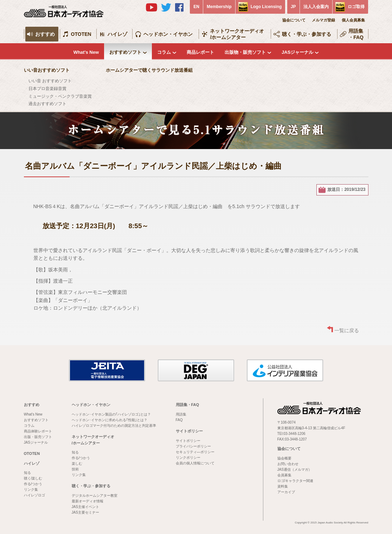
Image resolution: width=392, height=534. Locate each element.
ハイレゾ (117, 34)
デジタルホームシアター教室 (95, 496)
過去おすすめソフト (47, 104)
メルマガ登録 (323, 20)
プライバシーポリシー (193, 446)
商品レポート (200, 52)
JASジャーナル (297, 52)
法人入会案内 (316, 7)
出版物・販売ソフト (245, 52)
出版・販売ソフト (38, 437)
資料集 (283, 486)
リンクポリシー (188, 458)
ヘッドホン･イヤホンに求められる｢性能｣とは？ (110, 420)
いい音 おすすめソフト (50, 81)
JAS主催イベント (85, 507)
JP (293, 7)
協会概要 (284, 458)
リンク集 (31, 490)
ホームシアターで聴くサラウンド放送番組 (149, 70)
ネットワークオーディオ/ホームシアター (237, 34)
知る (27, 473)
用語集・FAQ (356, 34)
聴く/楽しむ (33, 478)
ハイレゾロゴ (34, 495)
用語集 (181, 414)
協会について (294, 20)
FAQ (179, 420)
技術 (75, 469)
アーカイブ (286, 492)
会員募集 (284, 475)
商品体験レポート (38, 431)
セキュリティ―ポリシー (195, 452)
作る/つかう (33, 484)
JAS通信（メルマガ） (295, 469)
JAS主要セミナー (85, 512)
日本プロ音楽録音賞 (47, 89)
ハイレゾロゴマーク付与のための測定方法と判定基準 (114, 426)
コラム (164, 52)
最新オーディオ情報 (88, 501)
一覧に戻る (347, 330)
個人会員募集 (353, 20)
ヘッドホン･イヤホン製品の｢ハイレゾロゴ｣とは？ (111, 414)
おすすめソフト (125, 52)
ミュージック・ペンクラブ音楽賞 (60, 96)
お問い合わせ (288, 464)
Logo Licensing (266, 7)
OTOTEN (81, 34)
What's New (86, 52)
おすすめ (45, 34)
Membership (219, 7)
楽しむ (77, 464)
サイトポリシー (189, 431)
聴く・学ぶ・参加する (307, 34)
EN (196, 7)
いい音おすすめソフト (47, 70)
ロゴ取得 (356, 7)
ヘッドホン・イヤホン (168, 34)
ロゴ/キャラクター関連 (295, 481)
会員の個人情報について (195, 463)
